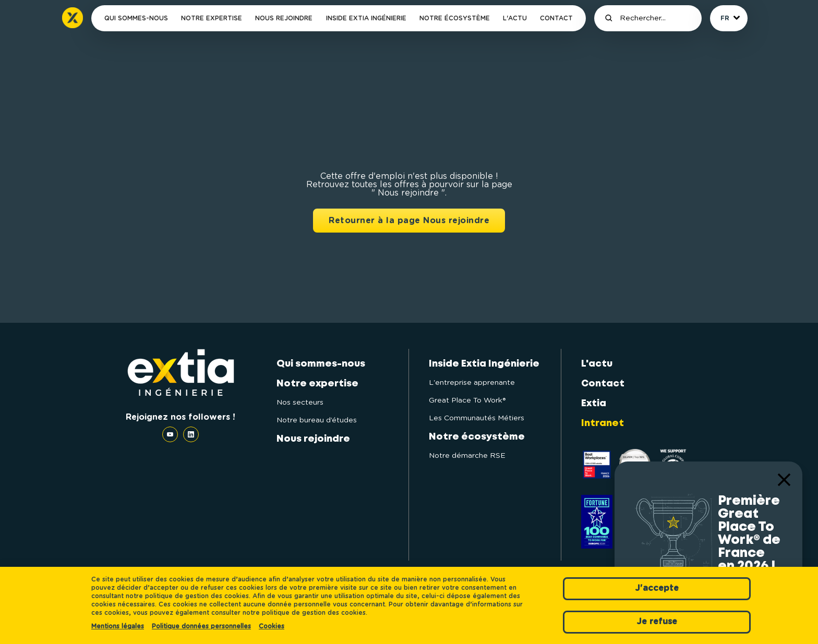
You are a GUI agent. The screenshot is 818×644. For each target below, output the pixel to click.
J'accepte (657, 588)
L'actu (515, 18)
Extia (594, 404)
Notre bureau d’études (317, 420)
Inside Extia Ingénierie (366, 18)
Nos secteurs (300, 403)
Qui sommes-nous (136, 18)
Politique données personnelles (201, 626)
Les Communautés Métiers (477, 418)
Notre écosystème (455, 18)
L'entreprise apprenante (472, 383)
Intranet (603, 423)
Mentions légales (118, 626)
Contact (556, 18)
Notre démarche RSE (467, 456)
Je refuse (657, 622)
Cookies (272, 626)
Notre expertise (212, 18)
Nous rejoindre (284, 18)
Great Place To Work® (467, 400)
